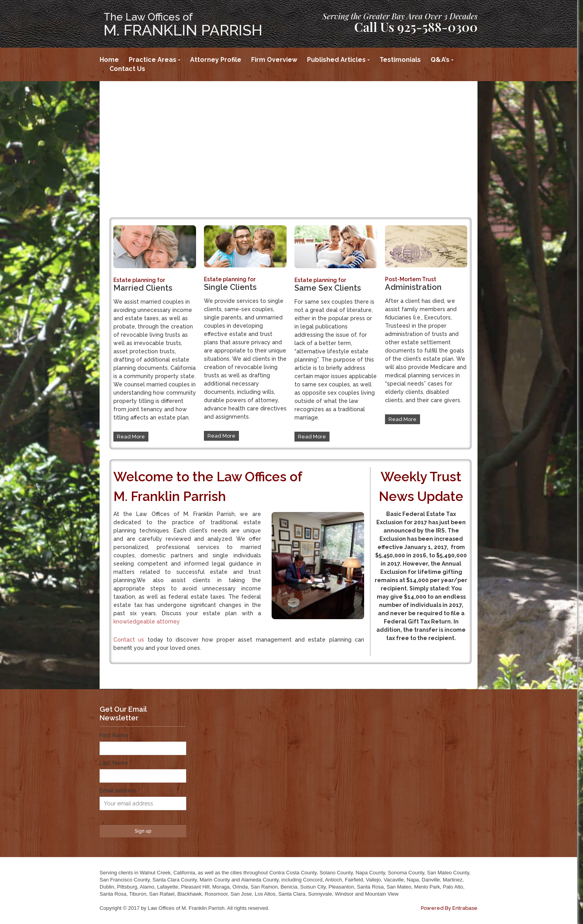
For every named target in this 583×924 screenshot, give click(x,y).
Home (109, 60)
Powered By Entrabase (449, 908)
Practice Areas (153, 60)
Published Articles (336, 60)
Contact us (129, 640)
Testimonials (400, 60)
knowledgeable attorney (147, 622)
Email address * (120, 790)
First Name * (116, 735)
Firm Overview (274, 60)
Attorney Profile (216, 60)
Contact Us (127, 69)
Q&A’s (440, 60)
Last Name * (116, 763)
